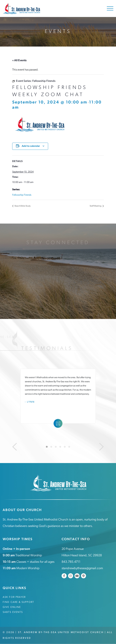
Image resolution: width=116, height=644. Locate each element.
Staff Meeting (96, 206)
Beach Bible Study (22, 206)
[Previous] (15, 447)
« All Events (19, 60)
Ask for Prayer (14, 597)
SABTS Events (13, 612)
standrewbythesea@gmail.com (82, 568)
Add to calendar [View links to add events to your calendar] (31, 146)
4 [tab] (60, 447)
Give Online (12, 607)
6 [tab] (69, 447)
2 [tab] (51, 447)
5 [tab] (65, 447)
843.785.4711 (71, 562)
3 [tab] (56, 447)
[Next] (101, 447)
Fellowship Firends (22, 195)
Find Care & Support (18, 602)
